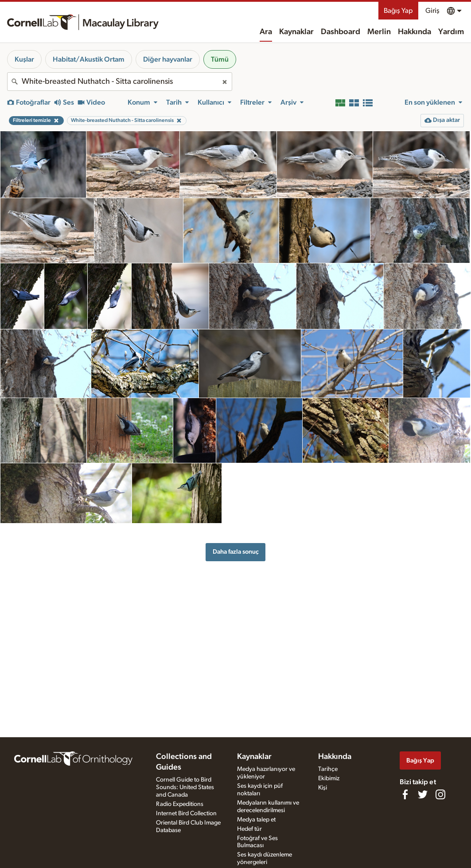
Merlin (379, 32)
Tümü (220, 59)
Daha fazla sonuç (236, 552)
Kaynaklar (296, 32)
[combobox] (120, 82)
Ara (266, 32)
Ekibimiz (329, 778)
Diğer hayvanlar (168, 59)
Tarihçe (328, 769)
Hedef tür (249, 829)
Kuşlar (24, 59)
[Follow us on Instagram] (440, 794)
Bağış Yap (398, 11)
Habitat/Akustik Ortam (89, 59)
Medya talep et (256, 820)
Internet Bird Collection (186, 813)
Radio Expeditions (180, 804)
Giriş (432, 11)
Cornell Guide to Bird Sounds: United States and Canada (185, 787)
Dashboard (341, 32)
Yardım (451, 32)
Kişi (323, 788)
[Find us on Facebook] (405, 794)
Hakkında (415, 32)
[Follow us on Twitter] (423, 794)
